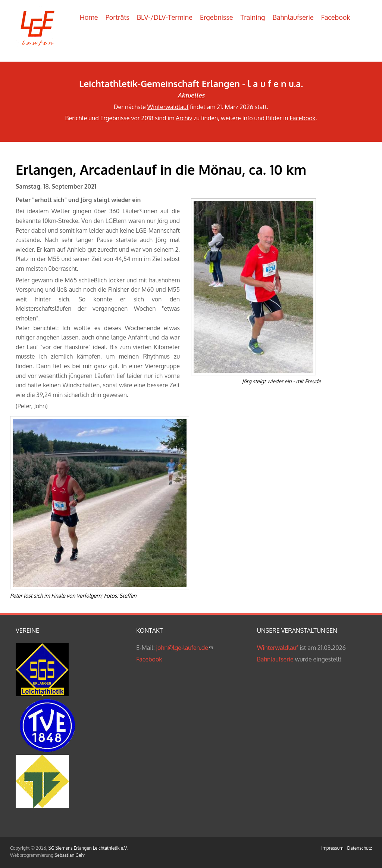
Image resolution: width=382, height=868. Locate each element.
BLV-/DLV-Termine (165, 17)
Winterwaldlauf (168, 107)
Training (253, 17)
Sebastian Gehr (70, 855)
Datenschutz (360, 848)
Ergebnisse (217, 17)
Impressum (332, 848)
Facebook (336, 17)
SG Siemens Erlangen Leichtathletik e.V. (88, 848)
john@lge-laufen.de (184, 648)
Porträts (118, 17)
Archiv (184, 118)
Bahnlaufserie (293, 17)
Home (89, 17)
